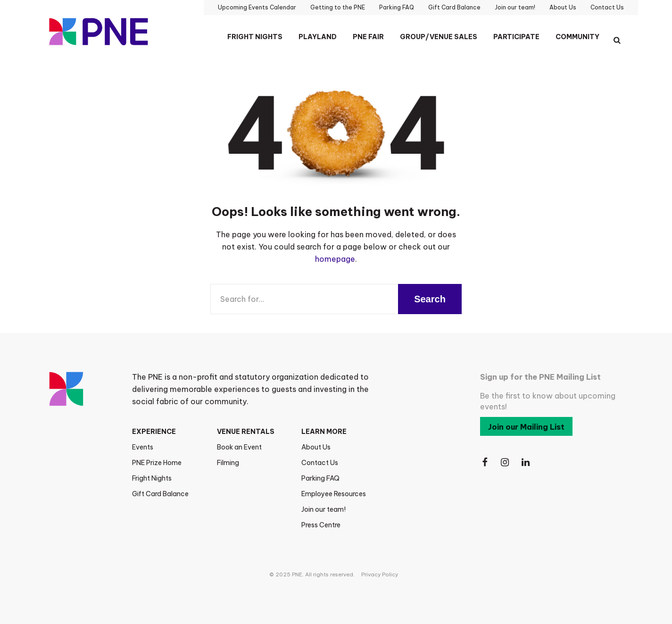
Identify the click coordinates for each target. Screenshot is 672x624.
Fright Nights (152, 478)
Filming (228, 463)
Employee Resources (334, 494)
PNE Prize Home (157, 463)
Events (143, 447)
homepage (335, 259)
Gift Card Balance (160, 494)
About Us (316, 447)
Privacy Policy (380, 574)
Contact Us (320, 463)
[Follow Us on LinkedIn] (526, 462)
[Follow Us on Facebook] (485, 462)
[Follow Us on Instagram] (506, 462)
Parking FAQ (320, 478)
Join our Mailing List (526, 427)
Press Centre (321, 525)
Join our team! (324, 509)
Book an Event (239, 447)
